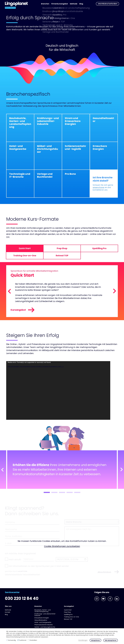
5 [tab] (77, 492)
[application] (58, 390)
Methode (74, 4)
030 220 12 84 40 (22, 598)
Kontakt (8, 612)
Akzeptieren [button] (95, 640)
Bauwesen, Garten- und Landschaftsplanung (43, 611)
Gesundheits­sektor (41, 620)
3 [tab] (62, 492)
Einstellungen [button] (83, 640)
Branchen (45, 4)
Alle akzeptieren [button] (111, 640)
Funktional (23, 640)
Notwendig (12, 640)
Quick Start (68, 610)
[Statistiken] (28, 640)
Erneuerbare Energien (42, 618)
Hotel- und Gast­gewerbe (43, 622)
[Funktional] (18, 640)
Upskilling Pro (68, 614)
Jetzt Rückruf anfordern (107, 4)
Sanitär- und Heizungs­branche (45, 627)
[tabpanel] (62, 470)
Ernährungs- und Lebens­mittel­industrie (45, 615)
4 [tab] (70, 492)
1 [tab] (47, 492)
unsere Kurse (98, 188)
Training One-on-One (71, 617)
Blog (81, 4)
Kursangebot (23, 310)
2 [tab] (54, 492)
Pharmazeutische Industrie (44, 625)
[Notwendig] (7, 640)
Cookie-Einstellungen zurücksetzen (62, 546)
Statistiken (33, 640)
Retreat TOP (68, 619)
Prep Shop (67, 612)
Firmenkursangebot (60, 4)
